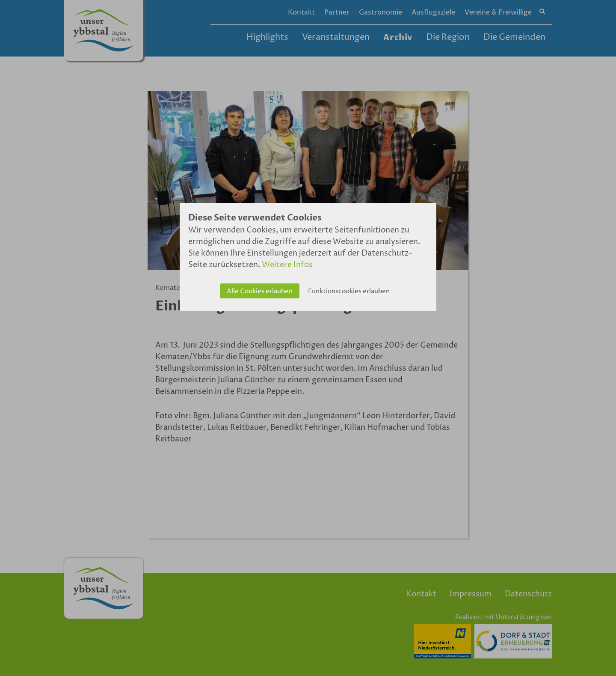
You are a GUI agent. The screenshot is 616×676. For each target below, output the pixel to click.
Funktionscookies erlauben (349, 291)
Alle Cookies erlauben (260, 291)
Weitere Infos (287, 265)
